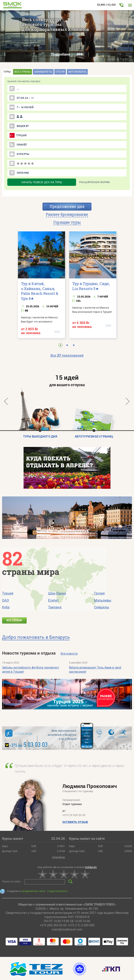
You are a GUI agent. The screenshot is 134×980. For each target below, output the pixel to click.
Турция (8, 593)
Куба (6, 607)
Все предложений (67, 355)
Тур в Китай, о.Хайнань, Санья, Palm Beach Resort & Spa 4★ (40, 291)
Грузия (100, 593)
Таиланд (55, 607)
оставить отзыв (75, 822)
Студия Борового (57, 891)
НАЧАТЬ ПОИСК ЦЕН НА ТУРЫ (42, 182)
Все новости (69, 654)
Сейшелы (102, 607)
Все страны (23, 72)
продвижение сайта (33, 891)
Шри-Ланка (57, 593)
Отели (60, 72)
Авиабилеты (43, 72)
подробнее (59, 857)
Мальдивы (103, 600)
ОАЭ (6, 600)
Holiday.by (91, 867)
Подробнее (67, 54)
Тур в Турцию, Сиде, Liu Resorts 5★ (91, 286)
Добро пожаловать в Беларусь (36, 637)
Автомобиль (77, 72)
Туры (7, 72)
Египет (53, 600)
